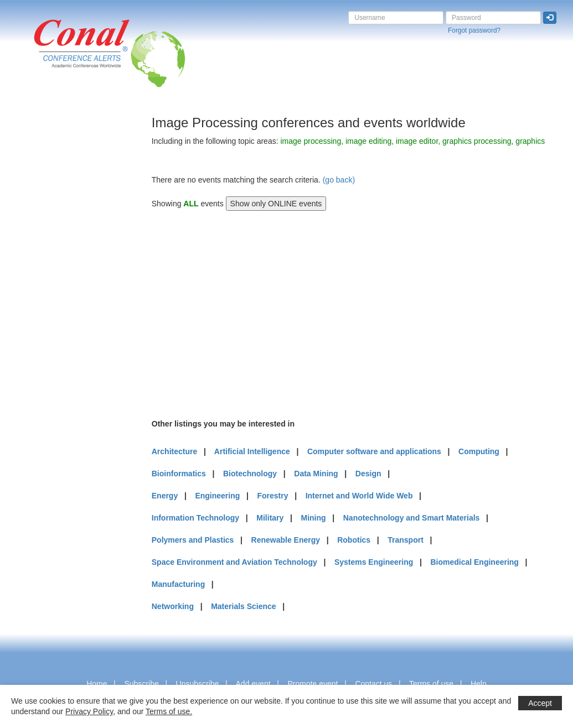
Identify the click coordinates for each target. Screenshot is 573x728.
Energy (165, 496)
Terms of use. (169, 711)
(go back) (339, 180)
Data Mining (316, 474)
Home (97, 684)
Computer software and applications (374, 451)
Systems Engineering (374, 562)
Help (479, 684)
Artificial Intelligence (252, 451)
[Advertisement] (53, 282)
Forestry (272, 496)
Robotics (354, 540)
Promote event (313, 684)
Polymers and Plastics (193, 540)
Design (368, 474)
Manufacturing (178, 584)
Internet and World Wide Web (359, 496)
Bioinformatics (179, 474)
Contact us (373, 684)
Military (270, 518)
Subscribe (141, 684)
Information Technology (195, 518)
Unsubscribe (198, 684)
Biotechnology (250, 474)
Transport (406, 540)
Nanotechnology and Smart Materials (412, 518)
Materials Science (244, 606)
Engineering (217, 496)
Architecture (174, 451)
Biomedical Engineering (474, 562)
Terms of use (431, 684)
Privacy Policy (89, 711)
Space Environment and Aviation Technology (234, 562)
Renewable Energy (286, 540)
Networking (173, 606)
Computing (479, 451)
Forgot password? (474, 30)
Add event (253, 684)
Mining (313, 518)
